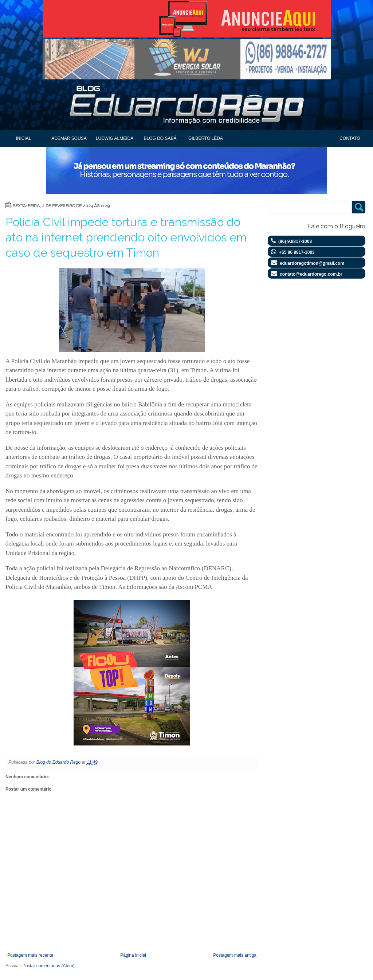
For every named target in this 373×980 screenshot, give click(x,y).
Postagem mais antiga (235, 955)
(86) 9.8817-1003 (295, 241)
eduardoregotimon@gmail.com (312, 263)
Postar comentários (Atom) (49, 966)
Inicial (23, 138)
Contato (350, 138)
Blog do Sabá (160, 138)
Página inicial (133, 955)
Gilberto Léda (206, 138)
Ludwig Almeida (115, 138)
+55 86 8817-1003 (297, 252)
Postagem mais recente (30, 955)
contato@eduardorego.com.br (311, 274)
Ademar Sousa (69, 138)
